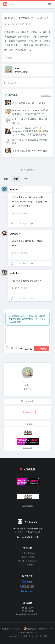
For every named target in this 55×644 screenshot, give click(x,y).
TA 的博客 (27, 401)
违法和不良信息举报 (29, 633)
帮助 (17, 348)
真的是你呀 (15, 234)
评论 (24, 213)
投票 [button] (26, 179)
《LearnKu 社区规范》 (27, 561)
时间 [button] (16, 179)
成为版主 (28, 608)
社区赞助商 (27, 469)
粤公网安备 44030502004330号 (39, 629)
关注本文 (28, 349)
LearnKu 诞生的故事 (29, 537)
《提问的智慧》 (28, 565)
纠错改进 (27, 412)
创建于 (26, 24)
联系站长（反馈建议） (28, 614)
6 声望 (28, 389)
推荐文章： (12, 95)
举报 (23, 224)
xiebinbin (15, 273)
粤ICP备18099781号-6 (11, 629)
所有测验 (28, 611)
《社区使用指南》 (28, 553)
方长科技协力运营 (39, 636)
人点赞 (10, 82)
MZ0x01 (14, 190)
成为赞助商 (27, 448)
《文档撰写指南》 (28, 557)
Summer (14, 636)
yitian (18, 68)
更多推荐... (46, 96)
